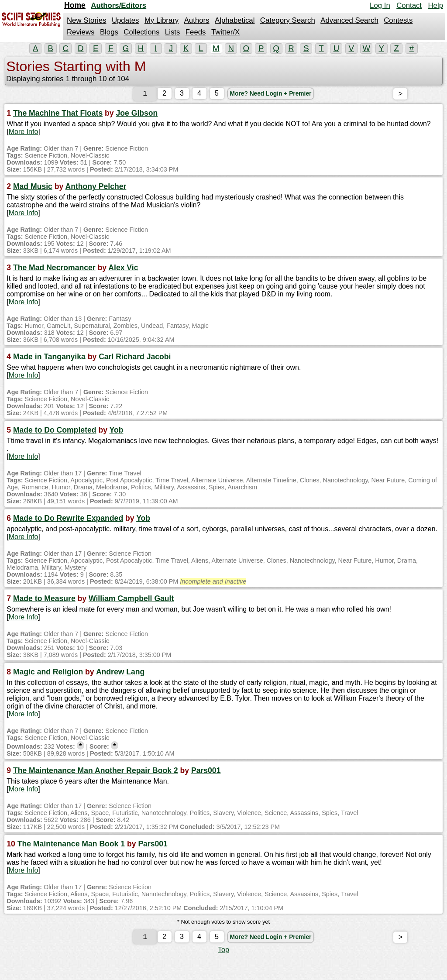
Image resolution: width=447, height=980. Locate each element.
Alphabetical (235, 20)
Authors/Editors (119, 5)
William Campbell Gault (131, 600)
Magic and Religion (48, 674)
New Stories (86, 20)
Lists (173, 32)
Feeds (196, 32)
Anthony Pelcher (96, 188)
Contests (398, 20)
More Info (24, 133)
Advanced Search (349, 20)
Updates (126, 20)
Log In (380, 5)
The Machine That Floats (58, 115)
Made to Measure (44, 600)
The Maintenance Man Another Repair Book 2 (96, 772)
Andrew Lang (120, 674)
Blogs (109, 32)
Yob (117, 432)
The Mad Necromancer (54, 269)
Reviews (81, 32)
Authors (197, 20)
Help (435, 5)
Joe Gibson (137, 115)
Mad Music (33, 188)
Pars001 (206, 772)
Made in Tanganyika (49, 358)
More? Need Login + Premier (272, 95)
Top (223, 953)
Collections (141, 32)
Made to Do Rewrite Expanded (68, 520)
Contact (409, 5)
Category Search (288, 20)
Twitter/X (225, 32)
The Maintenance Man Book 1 (71, 846)
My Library (162, 20)
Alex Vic (123, 269)
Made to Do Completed (55, 432)
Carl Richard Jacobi (135, 358)
